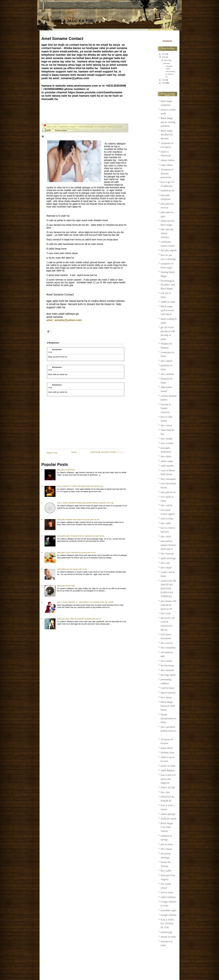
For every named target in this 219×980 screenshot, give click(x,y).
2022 (164, 57)
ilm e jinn (165, 792)
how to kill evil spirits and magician (168, 779)
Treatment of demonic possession (167, 173)
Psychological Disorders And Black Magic (168, 285)
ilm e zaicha (166, 505)
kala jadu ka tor (74, 21)
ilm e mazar (166, 849)
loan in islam (167, 892)
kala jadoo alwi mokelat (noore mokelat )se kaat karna (81, 536)
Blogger (115, 1)
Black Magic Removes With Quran (168, 706)
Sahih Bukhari (168, 770)
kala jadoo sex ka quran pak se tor (72, 569)
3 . (51, 331)
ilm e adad (166, 523)
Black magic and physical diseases (167, 135)
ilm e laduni (166, 361)
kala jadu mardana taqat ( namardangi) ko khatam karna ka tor (84, 127)
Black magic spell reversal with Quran (167, 310)
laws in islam (167, 443)
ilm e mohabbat (168, 648)
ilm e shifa (166, 537)
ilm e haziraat (167, 554)
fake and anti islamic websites (167, 233)
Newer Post (52, 453)
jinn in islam (167, 844)
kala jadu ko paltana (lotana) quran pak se (168, 545)
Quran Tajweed (168, 693)
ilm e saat (165, 563)
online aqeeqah (168, 814)
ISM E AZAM (168, 788)
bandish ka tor (168, 191)
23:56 (50, 388)
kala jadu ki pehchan (66, 470)
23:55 (50, 370)
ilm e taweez (167, 643)
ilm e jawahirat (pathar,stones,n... (169, 731)
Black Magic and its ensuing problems (168, 122)
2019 (164, 80)
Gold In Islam (167, 688)
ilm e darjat (166, 697)
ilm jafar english (169, 250)
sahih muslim (167, 466)
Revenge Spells (168, 675)
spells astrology (168, 558)
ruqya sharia (167, 165)
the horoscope (167, 665)
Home (74, 452)
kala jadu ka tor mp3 (66, 586)
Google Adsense (169, 915)
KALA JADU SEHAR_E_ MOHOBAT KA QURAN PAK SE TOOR (85, 602)
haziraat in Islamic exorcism (166, 408)
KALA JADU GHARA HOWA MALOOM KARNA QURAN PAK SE (85, 503)
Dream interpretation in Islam (168, 718)
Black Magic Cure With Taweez (167, 827)
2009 (164, 83)
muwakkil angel (168, 910)
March (166, 60)
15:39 (50, 352)
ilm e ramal (166, 425)
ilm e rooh (166, 613)
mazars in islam (168, 937)
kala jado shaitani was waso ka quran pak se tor (78, 519)
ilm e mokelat (167, 374)
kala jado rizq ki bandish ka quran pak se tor (76, 552)
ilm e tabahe (167, 439)
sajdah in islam (168, 302)
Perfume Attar (167, 753)
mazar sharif (167, 748)
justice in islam (168, 766)
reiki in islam (167, 519)
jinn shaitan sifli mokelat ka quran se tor (168, 605)
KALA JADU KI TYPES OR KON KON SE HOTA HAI (80, 486)
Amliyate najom (169, 819)
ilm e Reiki (166, 456)
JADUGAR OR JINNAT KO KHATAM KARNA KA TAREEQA (168, 589)
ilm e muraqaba (168, 479)
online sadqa (167, 461)
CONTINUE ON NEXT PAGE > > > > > (107, 452)
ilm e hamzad (167, 670)
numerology (166, 932)
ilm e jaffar (166, 871)
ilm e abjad (166, 568)
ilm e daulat (166, 661)
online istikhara (168, 897)
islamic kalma (167, 160)
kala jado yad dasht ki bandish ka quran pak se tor (79, 619)
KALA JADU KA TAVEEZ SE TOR (167, 924)
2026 (164, 54)
